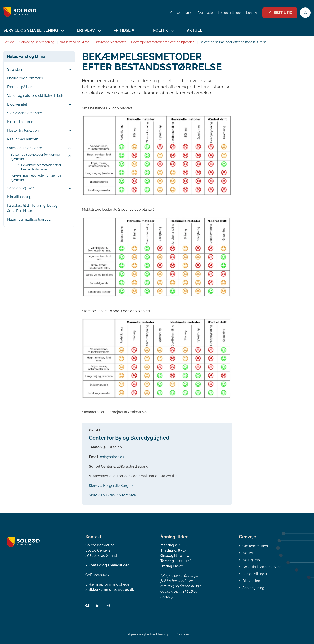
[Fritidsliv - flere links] (138, 31)
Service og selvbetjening (31, 30)
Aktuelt (196, 30)
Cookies (183, 634)
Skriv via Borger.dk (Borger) (111, 486)
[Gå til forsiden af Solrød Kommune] (18, 13)
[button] (69, 70)
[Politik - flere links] (172, 31)
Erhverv (86, 30)
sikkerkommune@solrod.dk (111, 590)
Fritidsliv (124, 30)
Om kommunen (255, 546)
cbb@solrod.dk (112, 457)
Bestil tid (280, 13)
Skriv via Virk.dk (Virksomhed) (112, 495)
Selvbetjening (253, 588)
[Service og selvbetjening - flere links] (62, 31)
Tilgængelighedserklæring (147, 634)
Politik (161, 30)
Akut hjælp (251, 560)
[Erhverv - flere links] (99, 31)
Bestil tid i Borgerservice (262, 567)
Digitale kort (252, 581)
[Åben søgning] (305, 13)
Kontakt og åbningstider (109, 565)
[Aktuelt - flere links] (208, 31)
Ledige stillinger (230, 13)
